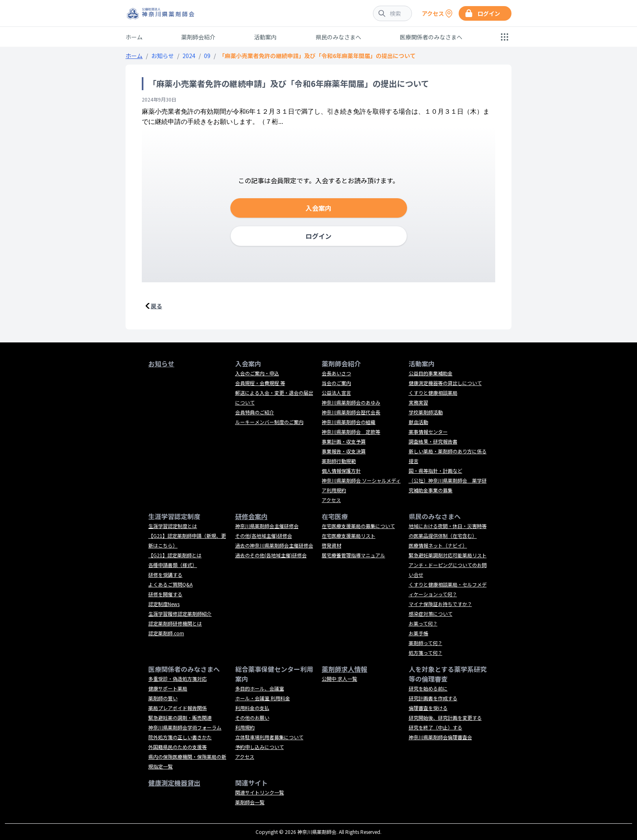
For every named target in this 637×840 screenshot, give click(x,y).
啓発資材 (331, 545)
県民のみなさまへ (338, 37)
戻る (156, 306)
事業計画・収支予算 (344, 441)
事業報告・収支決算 (344, 451)
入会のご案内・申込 (257, 373)
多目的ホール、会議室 (260, 688)
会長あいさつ (336, 373)
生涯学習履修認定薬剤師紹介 (180, 614)
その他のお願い (252, 718)
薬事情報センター (428, 432)
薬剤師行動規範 (339, 461)
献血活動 (418, 422)
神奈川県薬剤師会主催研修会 (267, 526)
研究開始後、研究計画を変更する (445, 718)
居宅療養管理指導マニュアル (353, 555)
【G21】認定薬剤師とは (175, 555)
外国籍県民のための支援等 (178, 747)
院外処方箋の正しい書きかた (180, 737)
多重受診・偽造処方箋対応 (178, 679)
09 (207, 56)
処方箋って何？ (426, 653)
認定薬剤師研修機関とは (175, 623)
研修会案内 (251, 516)
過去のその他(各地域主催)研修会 (271, 555)
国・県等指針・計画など (435, 471)
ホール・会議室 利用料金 (263, 698)
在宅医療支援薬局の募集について (358, 526)
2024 (189, 56)
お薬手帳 (418, 633)
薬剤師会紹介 (198, 37)
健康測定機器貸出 (174, 783)
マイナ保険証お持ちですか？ (440, 604)
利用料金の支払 (252, 708)
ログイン (318, 236)
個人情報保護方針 (341, 471)
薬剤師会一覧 (250, 802)
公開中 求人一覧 (339, 679)
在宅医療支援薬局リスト (349, 536)
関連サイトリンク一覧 (260, 792)
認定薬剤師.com (166, 633)
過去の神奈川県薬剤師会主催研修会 (274, 545)
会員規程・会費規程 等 (260, 383)
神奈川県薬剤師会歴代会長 (351, 412)
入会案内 (318, 208)
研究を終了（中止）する (435, 727)
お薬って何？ (423, 623)
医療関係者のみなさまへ (431, 37)
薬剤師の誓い (163, 698)
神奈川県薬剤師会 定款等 (351, 432)
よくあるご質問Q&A (170, 584)
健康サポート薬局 (168, 688)
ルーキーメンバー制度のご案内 (269, 422)
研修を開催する (165, 594)
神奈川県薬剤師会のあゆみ (351, 402)
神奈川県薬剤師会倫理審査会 (440, 737)
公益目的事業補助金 (431, 373)
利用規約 (245, 727)
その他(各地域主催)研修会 (264, 536)
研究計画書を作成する (433, 698)
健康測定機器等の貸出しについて (445, 383)
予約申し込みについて (260, 747)
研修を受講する (165, 575)
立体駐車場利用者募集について (269, 737)
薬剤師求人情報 (344, 669)
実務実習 (418, 402)
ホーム (134, 37)
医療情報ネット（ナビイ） (438, 545)
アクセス (331, 500)
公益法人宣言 (336, 393)
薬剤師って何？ (426, 643)
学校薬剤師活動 (426, 412)
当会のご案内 (336, 383)
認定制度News (164, 604)
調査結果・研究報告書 (433, 441)
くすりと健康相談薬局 (433, 393)
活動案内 (265, 37)
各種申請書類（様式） (173, 565)
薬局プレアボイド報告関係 (178, 708)
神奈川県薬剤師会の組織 (349, 422)
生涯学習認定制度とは (173, 526)
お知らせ (162, 56)
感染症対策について (431, 614)
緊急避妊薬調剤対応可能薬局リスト (448, 555)
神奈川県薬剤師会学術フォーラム (185, 727)
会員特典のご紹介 (255, 412)
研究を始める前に (428, 688)
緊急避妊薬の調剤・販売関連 (180, 718)
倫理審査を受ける (428, 708)
